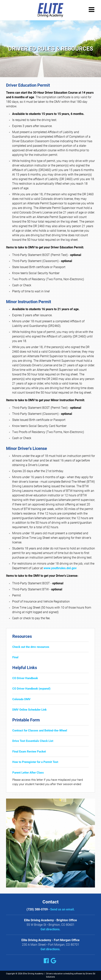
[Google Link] (54, 961)
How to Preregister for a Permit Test (35, 762)
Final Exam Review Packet (29, 752)
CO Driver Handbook (25, 678)
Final (15, 657)
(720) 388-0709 (37, 909)
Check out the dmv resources (31, 647)
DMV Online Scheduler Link (29, 710)
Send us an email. (62, 909)
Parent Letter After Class (28, 773)
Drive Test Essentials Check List (33, 741)
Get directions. (50, 929)
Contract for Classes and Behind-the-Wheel (40, 730)
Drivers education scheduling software (64, 974)
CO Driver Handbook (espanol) (31, 689)
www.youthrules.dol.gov (60, 568)
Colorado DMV (21, 699)
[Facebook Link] (47, 961)
